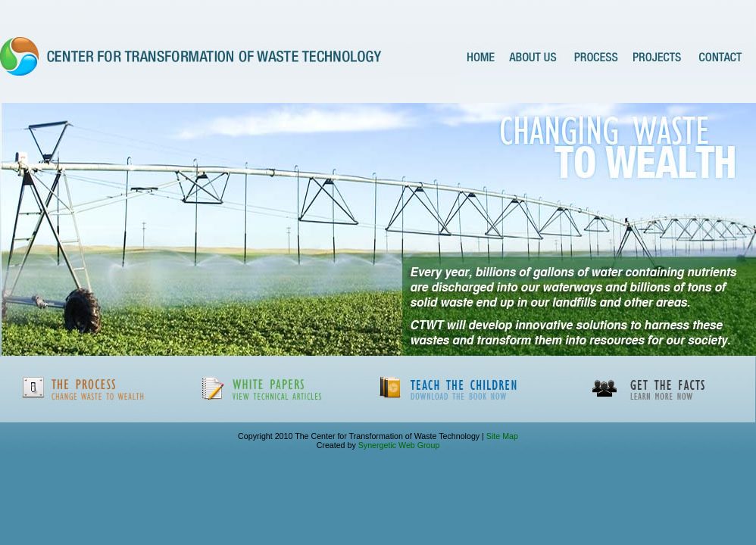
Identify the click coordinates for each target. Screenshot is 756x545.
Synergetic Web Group (399, 445)
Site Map (501, 436)
